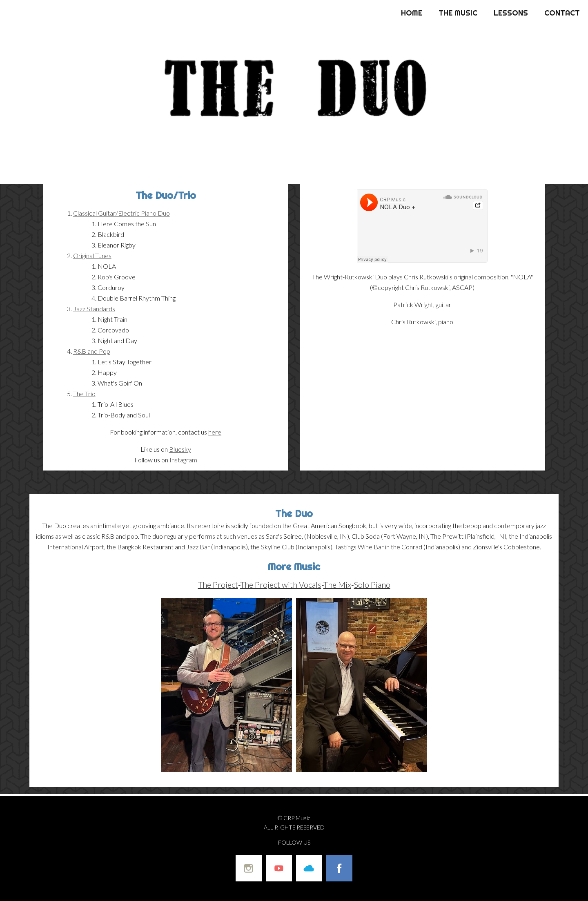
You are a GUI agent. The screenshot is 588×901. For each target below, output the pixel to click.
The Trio (84, 394)
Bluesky (180, 449)
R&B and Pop (92, 351)
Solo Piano (372, 584)
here (215, 432)
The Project (218, 584)
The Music (458, 13)
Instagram (183, 460)
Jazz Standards (94, 309)
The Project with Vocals (281, 584)
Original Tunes (92, 255)
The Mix (337, 584)
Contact (562, 13)
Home (412, 13)
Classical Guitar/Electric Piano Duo (121, 213)
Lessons (511, 13)
